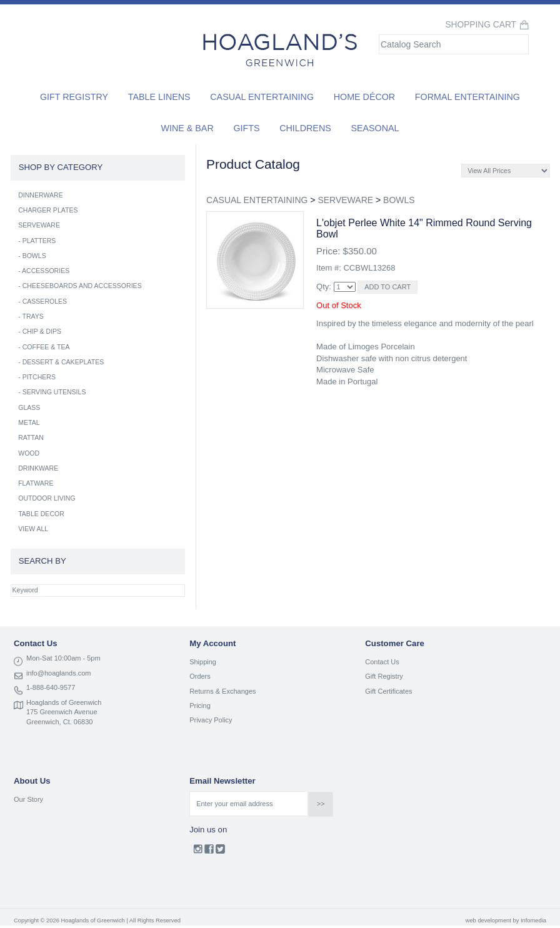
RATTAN (31, 437)
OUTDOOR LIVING (47, 498)
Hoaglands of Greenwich (64, 702)
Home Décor (365, 97)
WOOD (29, 453)
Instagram (198, 852)
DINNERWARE (41, 195)
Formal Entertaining (467, 97)
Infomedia (533, 921)
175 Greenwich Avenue (62, 712)
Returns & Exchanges (222, 691)
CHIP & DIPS (42, 331)
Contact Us (382, 662)
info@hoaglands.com (59, 673)
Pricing (200, 706)
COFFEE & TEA (46, 347)
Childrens (305, 128)
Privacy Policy (211, 720)
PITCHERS (39, 377)
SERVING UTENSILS (54, 392)
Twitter (220, 852)
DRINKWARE (38, 468)
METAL (29, 422)
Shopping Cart (481, 25)
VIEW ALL (33, 529)
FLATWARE (36, 483)
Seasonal (375, 128)
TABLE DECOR (41, 514)
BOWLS (399, 200)
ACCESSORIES (46, 271)
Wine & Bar (187, 128)
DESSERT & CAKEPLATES (63, 362)
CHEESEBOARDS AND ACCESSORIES (82, 286)
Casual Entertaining (262, 97)
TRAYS (32, 316)
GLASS (29, 407)
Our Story (28, 799)
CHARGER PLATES (48, 210)
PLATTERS (39, 241)
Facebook (209, 852)
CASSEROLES (45, 301)
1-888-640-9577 (51, 687)
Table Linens (159, 97)
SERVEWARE (345, 200)
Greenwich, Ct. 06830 (59, 722)
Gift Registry (74, 97)
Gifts (246, 128)
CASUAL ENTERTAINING (257, 200)
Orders (200, 676)
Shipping (203, 662)
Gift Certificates (388, 691)
